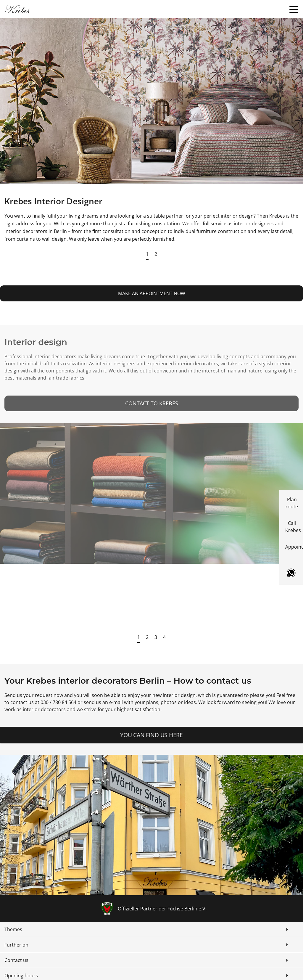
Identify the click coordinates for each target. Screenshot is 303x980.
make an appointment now (152, 293)
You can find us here (151, 735)
